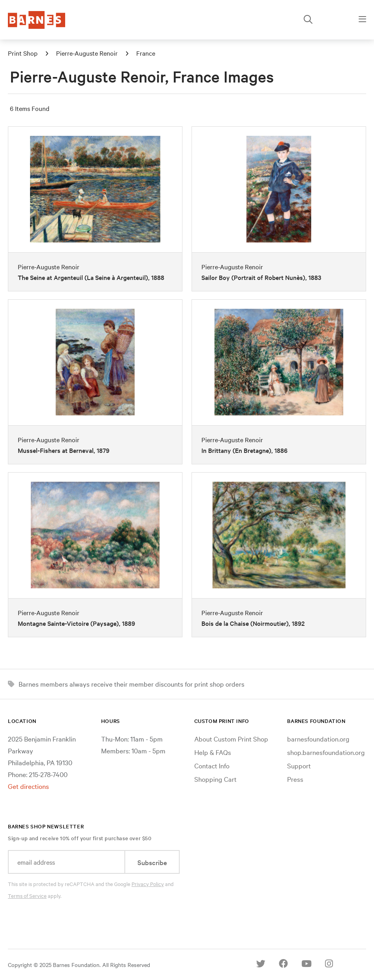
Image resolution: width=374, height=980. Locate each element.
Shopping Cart (215, 779)
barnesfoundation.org (318, 739)
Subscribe (152, 862)
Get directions (28, 786)
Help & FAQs (213, 752)
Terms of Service (27, 896)
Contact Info (212, 765)
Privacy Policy (148, 884)
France (146, 53)
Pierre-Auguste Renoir (87, 53)
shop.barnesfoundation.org (326, 752)
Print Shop (23, 53)
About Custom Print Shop (231, 739)
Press (295, 779)
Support (299, 765)
